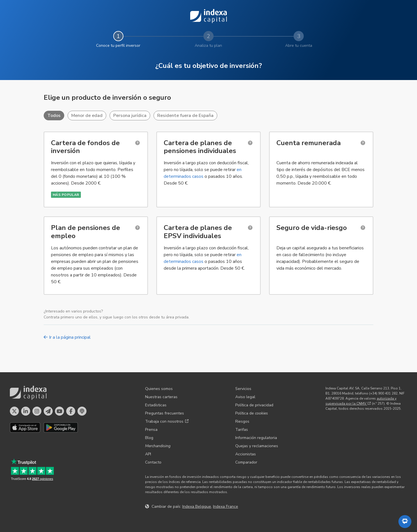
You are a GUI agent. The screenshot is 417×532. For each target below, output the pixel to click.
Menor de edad (87, 116)
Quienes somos (159, 389)
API (148, 454)
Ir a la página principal (67, 337)
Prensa (151, 430)
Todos (54, 116)
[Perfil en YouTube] (59, 411)
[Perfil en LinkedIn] (26, 411)
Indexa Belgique (197, 506)
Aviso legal (245, 397)
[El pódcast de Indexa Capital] (82, 411)
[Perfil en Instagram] (37, 411)
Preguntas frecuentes (165, 413)
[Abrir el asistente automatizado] (405, 522)
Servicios (243, 389)
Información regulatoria (256, 438)
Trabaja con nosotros (167, 421)
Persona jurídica (130, 116)
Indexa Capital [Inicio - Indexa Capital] (208, 16)
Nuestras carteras (161, 397)
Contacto (153, 462)
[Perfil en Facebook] (71, 411)
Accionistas (246, 454)
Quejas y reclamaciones (257, 446)
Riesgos (242, 421)
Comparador (246, 462)
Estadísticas (156, 405)
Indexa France (226, 506)
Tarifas (242, 430)
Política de (252, 413)
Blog (149, 438)
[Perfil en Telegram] (48, 411)
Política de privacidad (254, 405)
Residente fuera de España (185, 116)
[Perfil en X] (14, 411)
